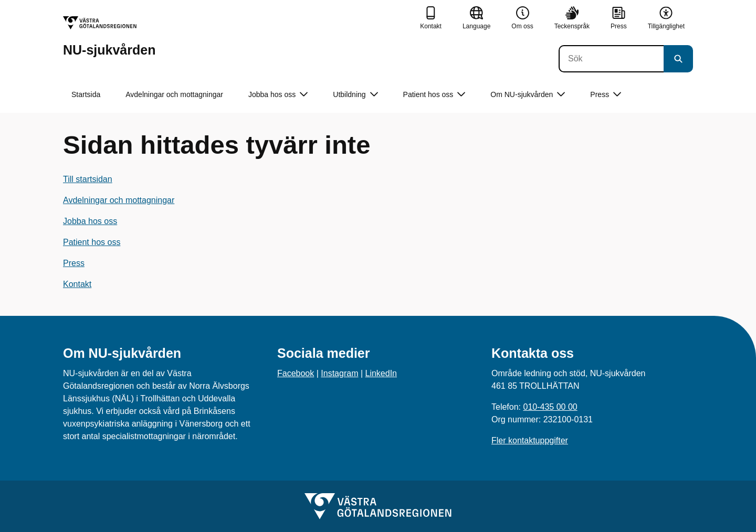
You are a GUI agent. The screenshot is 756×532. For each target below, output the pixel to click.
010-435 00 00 (550, 407)
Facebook (296, 373)
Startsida (86, 94)
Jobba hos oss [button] (278, 95)
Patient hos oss (92, 242)
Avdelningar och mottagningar (174, 94)
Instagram (339, 373)
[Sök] (611, 59)
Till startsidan (88, 179)
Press (74, 263)
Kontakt (77, 284)
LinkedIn (381, 373)
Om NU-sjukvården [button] (528, 95)
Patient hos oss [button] (434, 95)
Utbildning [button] (355, 95)
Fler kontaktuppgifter (530, 440)
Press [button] (606, 95)
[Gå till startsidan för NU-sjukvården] (109, 36)
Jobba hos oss (90, 221)
